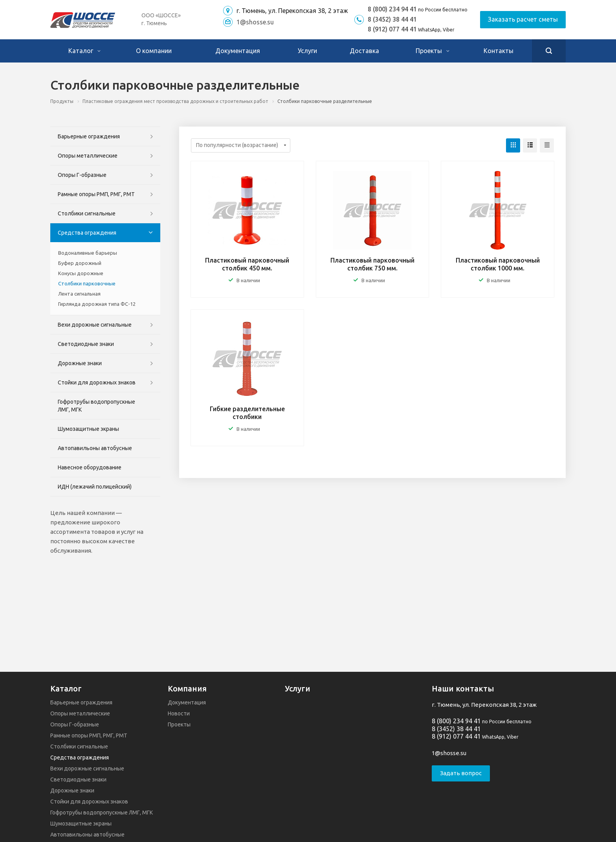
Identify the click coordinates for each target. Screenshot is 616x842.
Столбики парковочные (87, 283)
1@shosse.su (255, 22)
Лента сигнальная (79, 294)
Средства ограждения (87, 233)
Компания (187, 688)
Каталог (84, 51)
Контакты (499, 51)
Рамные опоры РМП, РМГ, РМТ (96, 194)
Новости (179, 713)
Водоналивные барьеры (88, 253)
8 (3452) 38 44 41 (392, 19)
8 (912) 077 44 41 (392, 29)
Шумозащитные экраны (88, 429)
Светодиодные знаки (86, 344)
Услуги (307, 51)
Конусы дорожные (81, 273)
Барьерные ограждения (89, 136)
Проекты (433, 51)
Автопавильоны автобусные (95, 448)
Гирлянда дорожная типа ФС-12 (97, 304)
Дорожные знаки (80, 363)
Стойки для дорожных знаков (97, 382)
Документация (238, 51)
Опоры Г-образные (82, 175)
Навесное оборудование (90, 467)
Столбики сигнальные (87, 213)
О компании (154, 51)
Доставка (364, 51)
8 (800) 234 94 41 (392, 9)
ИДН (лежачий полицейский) (95, 487)
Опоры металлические (88, 156)
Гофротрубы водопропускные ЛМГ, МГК (96, 406)
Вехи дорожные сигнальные (95, 325)
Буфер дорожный (80, 263)
